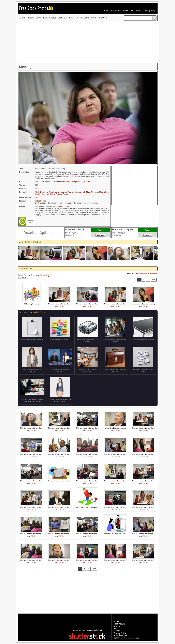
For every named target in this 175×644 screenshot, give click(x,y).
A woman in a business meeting (143, 304)
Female (78, 192)
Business (44, 192)
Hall (84, 192)
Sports (86, 18)
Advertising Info (121, 635)
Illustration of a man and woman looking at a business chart (125, 534)
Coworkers (53, 192)
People (79, 18)
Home (106, 11)
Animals (23, 18)
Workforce (67, 194)
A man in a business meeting (115, 428)
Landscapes (63, 18)
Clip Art (38, 18)
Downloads (147, 273)
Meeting (45, 275)
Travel (93, 18)
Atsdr (37, 192)
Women (59, 194)
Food (45, 18)
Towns (52, 194)
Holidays (53, 18)
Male (88, 192)
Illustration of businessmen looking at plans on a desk (67, 481)
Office (106, 192)
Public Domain (41, 201)
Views (155, 273)
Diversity (71, 192)
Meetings (95, 192)
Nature (72, 18)
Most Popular (116, 11)
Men (101, 192)
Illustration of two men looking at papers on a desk (94, 507)
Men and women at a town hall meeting (62, 304)
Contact (139, 11)
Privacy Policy (150, 11)
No (36, 197)
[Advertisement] (88, 42)
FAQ (132, 11)
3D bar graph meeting (31, 304)
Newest (126, 11)
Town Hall (45, 194)
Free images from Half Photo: (32, 312)
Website (87, 182)
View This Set (60, 306)
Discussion (62, 192)
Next (154, 280)
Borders (31, 18)
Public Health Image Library (72, 182)
